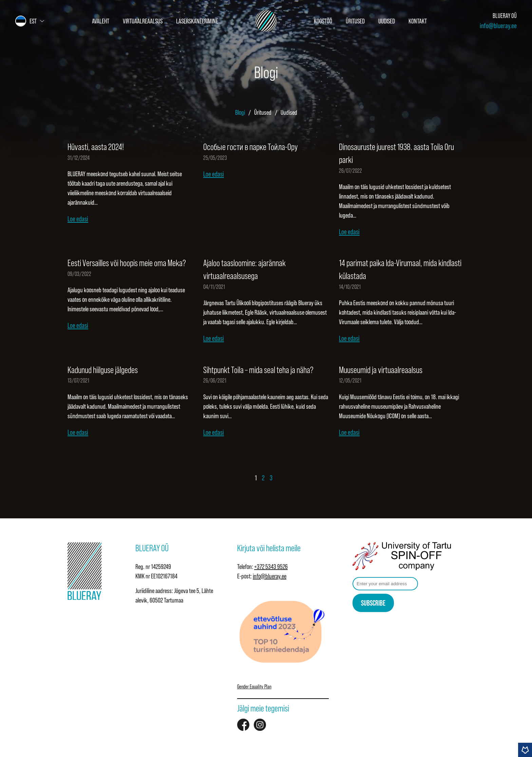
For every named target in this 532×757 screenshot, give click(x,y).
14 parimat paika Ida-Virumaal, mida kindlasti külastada (400, 270)
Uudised (387, 21)
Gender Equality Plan (254, 686)
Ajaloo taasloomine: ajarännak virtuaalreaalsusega (244, 270)
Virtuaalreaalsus (143, 21)
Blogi (240, 112)
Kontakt (418, 21)
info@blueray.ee (498, 26)
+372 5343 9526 (271, 567)
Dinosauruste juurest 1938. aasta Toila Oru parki (396, 153)
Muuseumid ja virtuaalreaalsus (381, 370)
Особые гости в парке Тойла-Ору (251, 147)
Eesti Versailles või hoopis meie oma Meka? (127, 263)
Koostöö (323, 21)
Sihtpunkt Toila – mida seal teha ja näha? (258, 370)
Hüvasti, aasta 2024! (96, 147)
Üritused (355, 21)
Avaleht (101, 21)
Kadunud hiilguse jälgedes (103, 370)
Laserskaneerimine (197, 21)
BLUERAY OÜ (505, 16)
